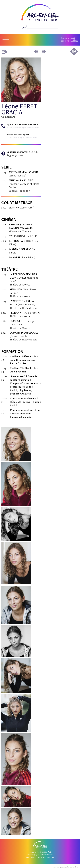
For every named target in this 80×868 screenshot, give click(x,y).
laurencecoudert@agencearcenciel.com (23, 127)
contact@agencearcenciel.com (40, 855)
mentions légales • (59, 867)
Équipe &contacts (65, 40)
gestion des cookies (72, 867)
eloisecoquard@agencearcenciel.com (22, 137)
